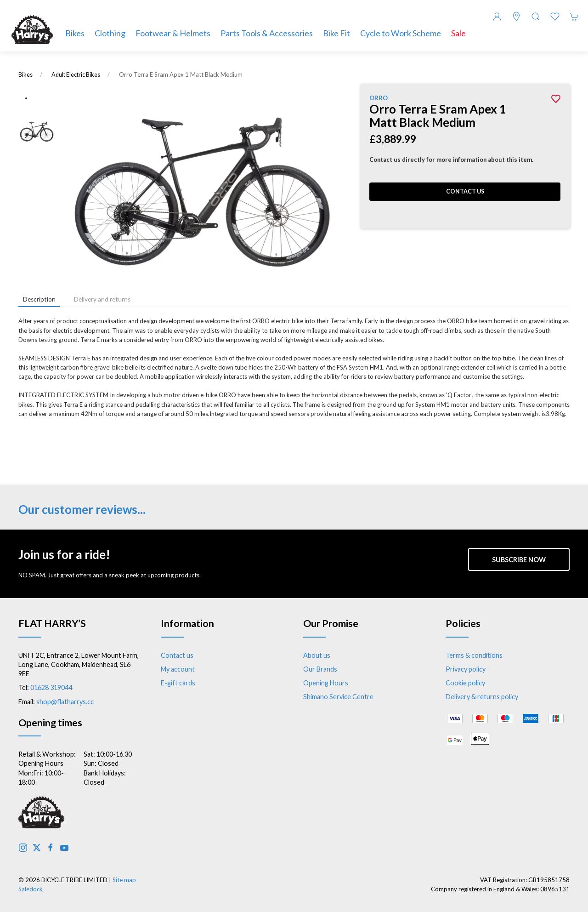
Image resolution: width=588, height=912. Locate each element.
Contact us (465, 191)
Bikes (25, 75)
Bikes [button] (75, 33)
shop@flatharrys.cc (65, 702)
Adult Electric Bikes (76, 75)
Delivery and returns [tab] (102, 299)
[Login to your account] (497, 17)
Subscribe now (519, 560)
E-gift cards (178, 683)
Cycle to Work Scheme (401, 33)
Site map (124, 880)
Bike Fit (336, 33)
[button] (536, 17)
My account (178, 669)
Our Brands (320, 669)
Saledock (31, 889)
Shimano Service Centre (338, 697)
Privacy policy (466, 669)
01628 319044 (51, 687)
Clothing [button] (110, 33)
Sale (458, 33)
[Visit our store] (516, 17)
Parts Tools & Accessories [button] (267, 33)
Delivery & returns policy (482, 697)
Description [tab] (39, 299)
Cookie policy (465, 683)
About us (317, 655)
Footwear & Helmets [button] (173, 33)
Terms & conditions (474, 655)
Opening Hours (326, 683)
